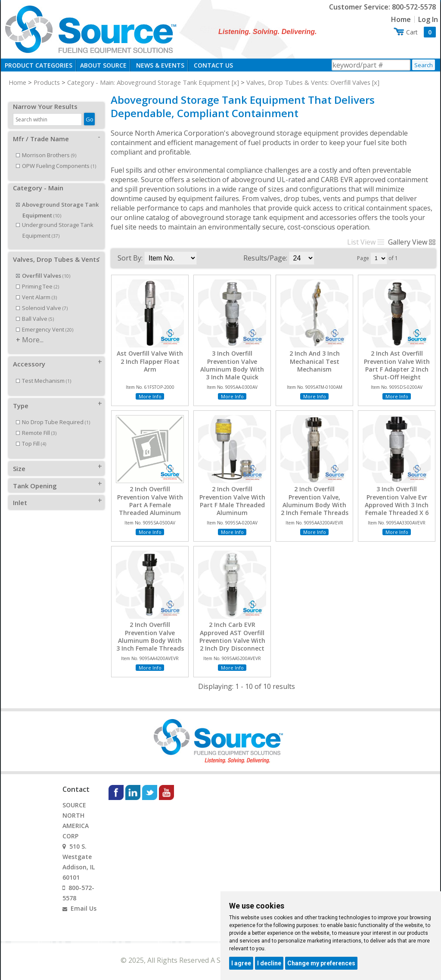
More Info (150, 396)
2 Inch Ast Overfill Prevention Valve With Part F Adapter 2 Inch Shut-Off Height (397, 365)
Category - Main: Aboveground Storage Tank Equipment (149, 82)
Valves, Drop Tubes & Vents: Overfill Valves (308, 82)
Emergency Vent (45, 320)
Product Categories (39, 65)
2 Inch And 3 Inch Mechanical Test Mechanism (315, 361)
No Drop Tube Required (53, 412)
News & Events (160, 65)
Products (47, 82)
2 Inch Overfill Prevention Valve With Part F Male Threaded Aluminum (232, 501)
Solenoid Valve (42, 298)
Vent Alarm (36, 288)
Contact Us (213, 65)
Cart (421, 32)
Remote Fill (36, 423)
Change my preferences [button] (321, 963)
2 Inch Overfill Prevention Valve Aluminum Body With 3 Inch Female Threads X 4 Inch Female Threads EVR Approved (150, 644)
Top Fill (31, 434)
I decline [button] (269, 963)
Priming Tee (37, 277)
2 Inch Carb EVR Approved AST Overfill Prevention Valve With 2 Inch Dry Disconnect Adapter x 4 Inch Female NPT (232, 644)
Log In (428, 19)
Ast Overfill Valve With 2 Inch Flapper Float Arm (150, 361)
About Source (103, 65)
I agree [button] (241, 963)
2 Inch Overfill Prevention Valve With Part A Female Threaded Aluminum (150, 501)
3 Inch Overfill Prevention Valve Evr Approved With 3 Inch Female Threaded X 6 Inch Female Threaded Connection (397, 509)
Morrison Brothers (46, 146)
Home (401, 19)
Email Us (84, 908)
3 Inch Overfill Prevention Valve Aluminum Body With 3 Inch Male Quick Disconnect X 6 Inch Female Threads (232, 373)
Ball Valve (35, 309)
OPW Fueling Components (56, 156)
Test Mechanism (43, 371)
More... (33, 330)
